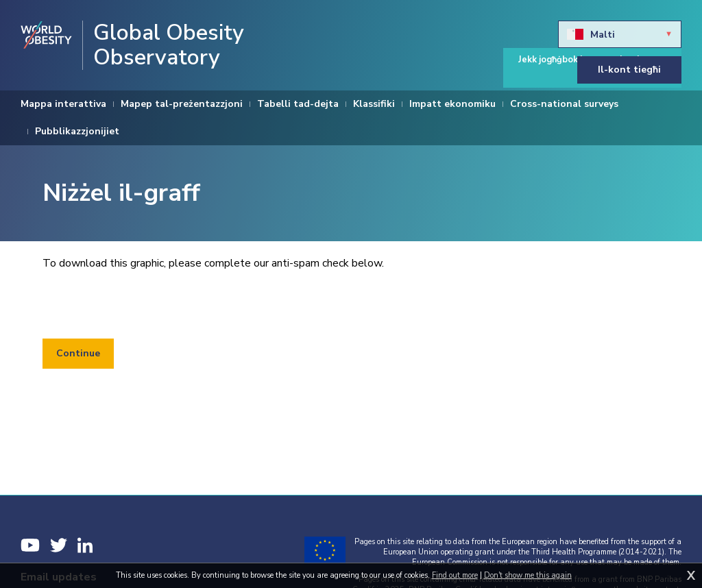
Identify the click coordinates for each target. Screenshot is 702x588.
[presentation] (147, 305)
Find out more (455, 575)
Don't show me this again (528, 575)
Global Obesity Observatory (169, 45)
